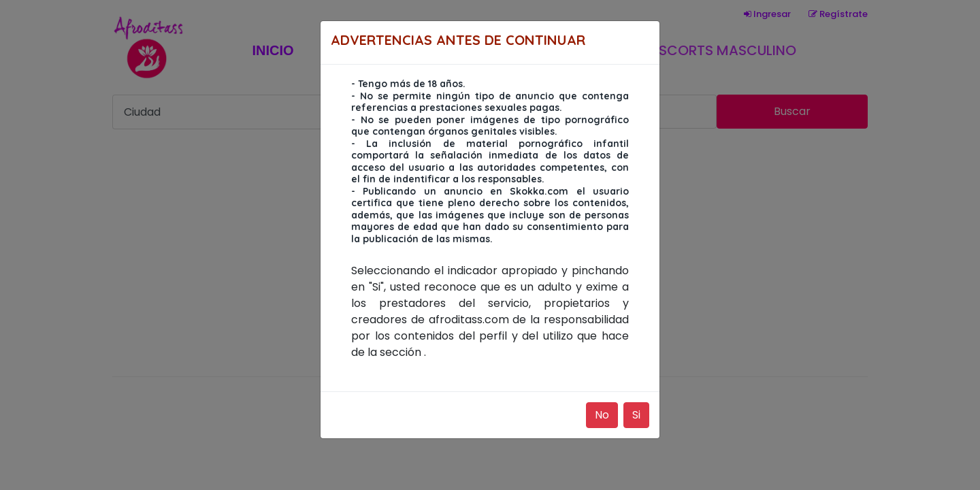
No (602, 415)
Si (636, 415)
